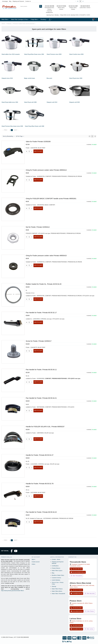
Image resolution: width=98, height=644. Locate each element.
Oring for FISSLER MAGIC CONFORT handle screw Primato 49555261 (51, 198)
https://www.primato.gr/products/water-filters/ (12, 591)
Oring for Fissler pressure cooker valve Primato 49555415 (46, 256)
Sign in (33, 559)
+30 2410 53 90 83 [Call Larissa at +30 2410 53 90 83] (76, 625)
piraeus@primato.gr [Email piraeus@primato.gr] (77, 611)
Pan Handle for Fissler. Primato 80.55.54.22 (41, 512)
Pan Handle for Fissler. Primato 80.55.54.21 (41, 398)
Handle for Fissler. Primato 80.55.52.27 (40, 455)
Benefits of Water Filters (58, 575)
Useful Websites (56, 580)
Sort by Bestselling (9, 136)
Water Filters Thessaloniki (58, 594)
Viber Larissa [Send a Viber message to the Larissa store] (89, 629)
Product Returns (56, 568)
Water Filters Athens (57, 591)
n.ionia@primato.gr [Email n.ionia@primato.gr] (76, 593)
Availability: (89, 144)
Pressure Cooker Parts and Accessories (24, 24)
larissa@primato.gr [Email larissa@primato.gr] (76, 629)
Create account (36, 562)
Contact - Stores (56, 559)
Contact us (28, 1)
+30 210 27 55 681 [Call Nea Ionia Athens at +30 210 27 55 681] (76, 590)
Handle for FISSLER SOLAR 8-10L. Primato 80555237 (45, 427)
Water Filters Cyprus (57, 571)
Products (9, 24)
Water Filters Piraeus (57, 589)
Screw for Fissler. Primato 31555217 (39, 341)
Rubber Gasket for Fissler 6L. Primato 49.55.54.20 (44, 284)
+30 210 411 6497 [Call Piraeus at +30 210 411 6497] (76, 608)
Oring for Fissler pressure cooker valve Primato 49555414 (46, 170)
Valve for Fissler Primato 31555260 (38, 141)
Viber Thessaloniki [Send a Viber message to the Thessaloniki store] (76, 576)
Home (3, 24)
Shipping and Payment (18, 1)
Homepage (5, 1)
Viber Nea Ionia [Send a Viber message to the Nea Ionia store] (90, 593)
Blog (10, 1)
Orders (33, 564)
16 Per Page (20, 136)
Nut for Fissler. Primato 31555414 (38, 227)
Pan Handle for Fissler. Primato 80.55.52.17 (41, 313)
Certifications (55, 566)
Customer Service (56, 578)
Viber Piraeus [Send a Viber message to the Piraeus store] (89, 611)
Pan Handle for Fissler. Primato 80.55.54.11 (41, 370)
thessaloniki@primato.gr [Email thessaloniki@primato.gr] (78, 572)
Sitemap (54, 586)
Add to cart (38, 151)
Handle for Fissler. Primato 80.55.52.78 (40, 484)
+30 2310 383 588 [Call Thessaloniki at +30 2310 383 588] (76, 569)
